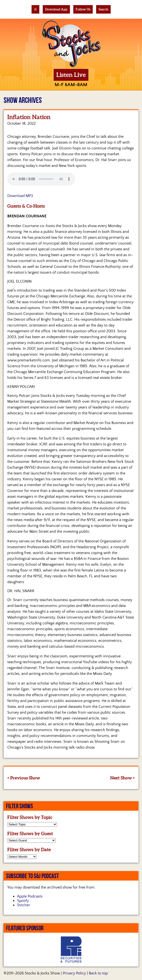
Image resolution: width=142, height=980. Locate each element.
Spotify (23, 901)
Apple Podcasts (30, 896)
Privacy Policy (74, 973)
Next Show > (122, 778)
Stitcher (24, 905)
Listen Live (71, 75)
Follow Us (83, 9)
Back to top (98, 973)
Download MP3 (20, 196)
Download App (56, 9)
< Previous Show (24, 778)
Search (103, 9)
